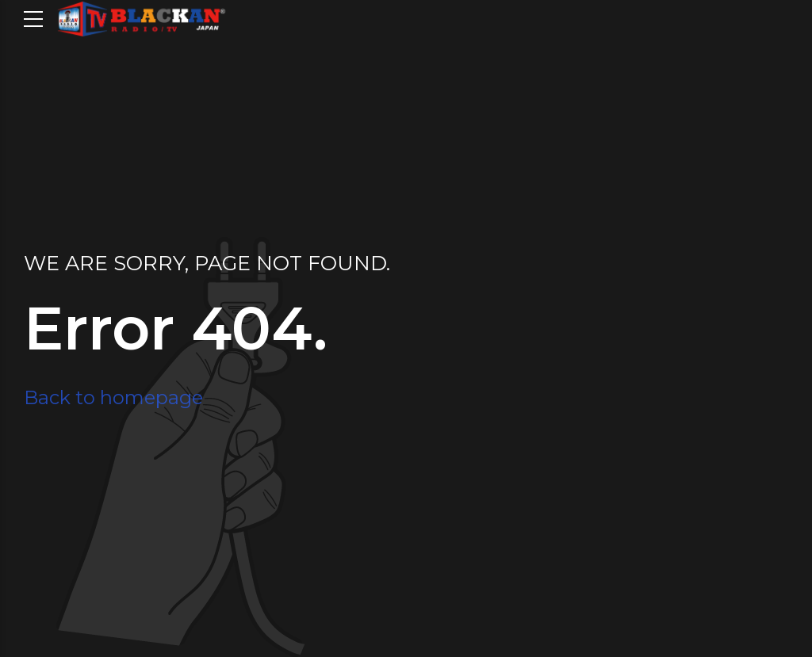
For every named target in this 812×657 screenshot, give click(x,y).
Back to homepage (113, 397)
